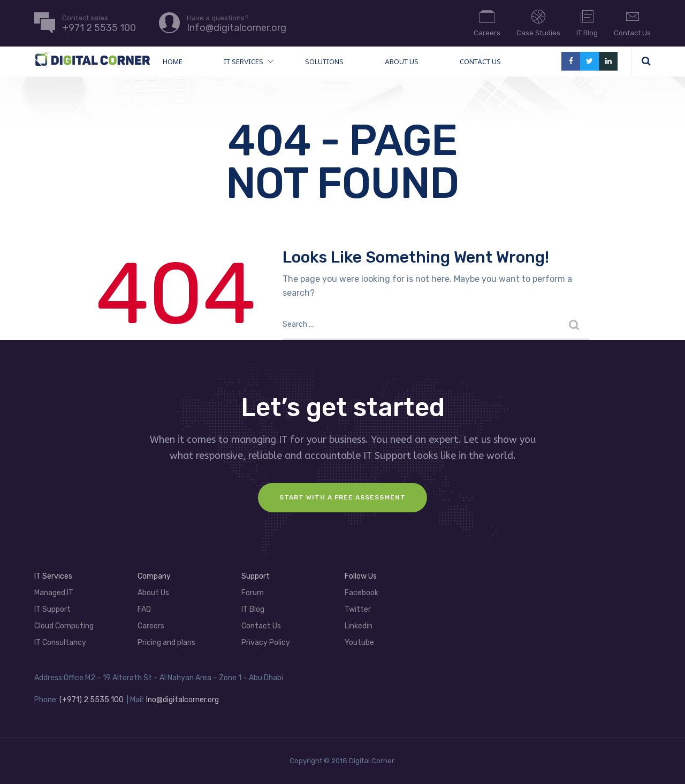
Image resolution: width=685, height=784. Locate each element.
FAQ (144, 609)
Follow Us (361, 576)
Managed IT (54, 593)
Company (154, 576)
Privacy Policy (266, 643)
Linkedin (359, 626)
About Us (402, 62)
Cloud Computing (64, 626)
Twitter (358, 609)
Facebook (361, 593)
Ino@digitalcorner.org (182, 700)
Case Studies (538, 22)
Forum (253, 593)
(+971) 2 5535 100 (92, 700)
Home (173, 62)
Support (256, 576)
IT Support (52, 609)
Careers (487, 22)
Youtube (359, 643)
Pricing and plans (166, 643)
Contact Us (632, 22)
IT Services (243, 62)
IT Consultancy (60, 643)
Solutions (324, 62)
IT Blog (587, 22)
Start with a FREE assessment (342, 497)
